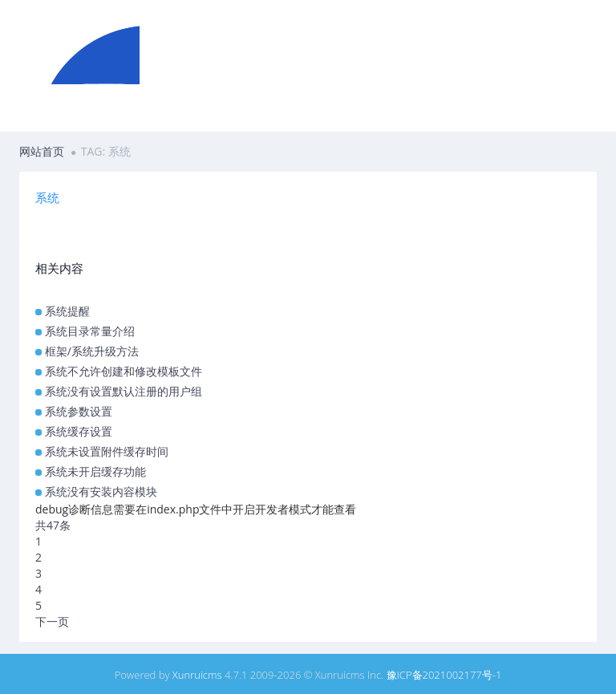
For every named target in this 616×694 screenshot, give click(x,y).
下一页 (52, 621)
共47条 (53, 525)
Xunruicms (197, 675)
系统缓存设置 (79, 431)
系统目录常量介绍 (90, 331)
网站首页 (42, 151)
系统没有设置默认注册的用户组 (124, 391)
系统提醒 (67, 311)
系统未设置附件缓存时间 (107, 451)
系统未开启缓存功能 (95, 471)
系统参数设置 (79, 411)
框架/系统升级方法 (92, 351)
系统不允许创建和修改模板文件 (124, 371)
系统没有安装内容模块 (101, 491)
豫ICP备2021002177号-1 (444, 675)
